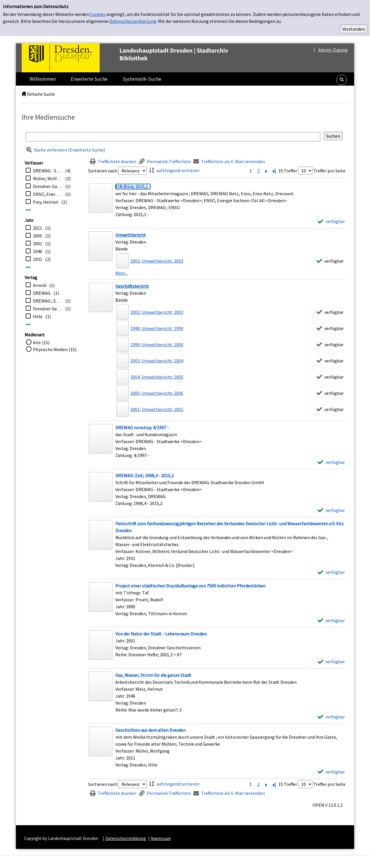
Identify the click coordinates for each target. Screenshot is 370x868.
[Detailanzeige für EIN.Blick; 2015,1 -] (133, 187)
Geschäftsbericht (132, 286)
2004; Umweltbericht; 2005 (157, 377)
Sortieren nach (103, 171)
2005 (38, 236)
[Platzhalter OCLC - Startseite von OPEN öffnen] (137, 58)
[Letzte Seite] (274, 171)
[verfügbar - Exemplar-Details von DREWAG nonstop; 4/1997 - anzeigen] (331, 462)
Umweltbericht (131, 235)
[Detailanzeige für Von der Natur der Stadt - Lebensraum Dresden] (161, 634)
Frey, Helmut (46, 202)
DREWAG (42, 293)
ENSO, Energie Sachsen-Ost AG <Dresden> (48, 194)
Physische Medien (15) (55, 349)
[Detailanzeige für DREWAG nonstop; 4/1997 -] (142, 427)
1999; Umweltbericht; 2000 (157, 344)
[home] (24, 94)
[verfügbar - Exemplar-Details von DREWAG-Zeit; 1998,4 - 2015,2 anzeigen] (331, 510)
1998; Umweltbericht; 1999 (157, 328)
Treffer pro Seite (329, 171)
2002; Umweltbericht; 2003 (157, 261)
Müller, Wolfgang (48, 178)
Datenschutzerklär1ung (133, 21)
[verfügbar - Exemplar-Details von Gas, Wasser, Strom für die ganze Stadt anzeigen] (331, 717)
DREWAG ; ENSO (48, 301)
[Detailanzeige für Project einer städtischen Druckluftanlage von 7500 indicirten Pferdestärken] (190, 586)
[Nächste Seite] (266, 171)
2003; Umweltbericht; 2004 (157, 361)
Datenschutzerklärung (126, 838)
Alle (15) (41, 342)
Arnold (40, 285)
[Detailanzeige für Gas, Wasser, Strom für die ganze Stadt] (153, 675)
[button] (342, 80)
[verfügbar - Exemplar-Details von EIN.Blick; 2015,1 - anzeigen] (331, 221)
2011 (38, 228)
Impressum (161, 838)
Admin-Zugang (333, 50)
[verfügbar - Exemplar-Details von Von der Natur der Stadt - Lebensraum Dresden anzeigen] (331, 661)
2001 (38, 244)
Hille (38, 316)
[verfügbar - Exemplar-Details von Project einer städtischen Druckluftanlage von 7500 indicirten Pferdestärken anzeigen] (331, 620)
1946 (38, 251)
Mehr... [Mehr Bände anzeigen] (122, 273)
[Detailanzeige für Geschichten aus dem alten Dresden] (150, 730)
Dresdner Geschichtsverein (48, 309)
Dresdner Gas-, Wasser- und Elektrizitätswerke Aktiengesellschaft (48, 186)
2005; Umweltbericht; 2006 (157, 393)
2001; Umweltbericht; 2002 (157, 409)
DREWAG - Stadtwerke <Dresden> (48, 171)
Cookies (98, 14)
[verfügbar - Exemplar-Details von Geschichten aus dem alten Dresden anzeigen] (331, 772)
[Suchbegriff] (173, 137)
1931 (38, 259)
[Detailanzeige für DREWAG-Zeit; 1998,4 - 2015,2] (145, 476)
